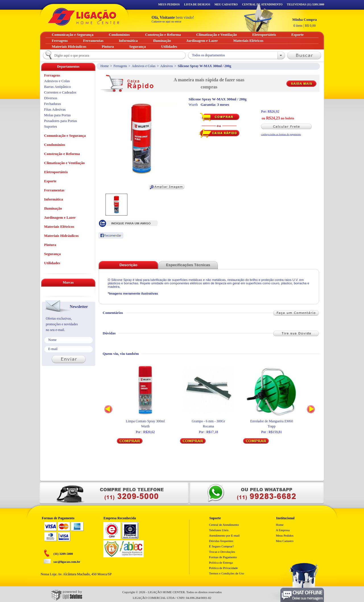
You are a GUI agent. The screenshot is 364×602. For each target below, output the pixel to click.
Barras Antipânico (57, 87)
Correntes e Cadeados (60, 92)
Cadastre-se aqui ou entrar (167, 21)
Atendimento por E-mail (224, 535)
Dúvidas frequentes (221, 541)
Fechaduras (52, 104)
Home (105, 66)
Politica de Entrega (221, 562)
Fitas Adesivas (55, 109)
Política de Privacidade (223, 568)
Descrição (128, 265)
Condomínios (55, 145)
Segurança (52, 254)
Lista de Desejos (197, 4)
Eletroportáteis (56, 172)
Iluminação (53, 208)
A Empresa (283, 530)
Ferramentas (54, 190)
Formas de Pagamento (223, 557)
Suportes (51, 126)
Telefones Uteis (219, 530)
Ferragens (120, 66)
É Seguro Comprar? (221, 546)
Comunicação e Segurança (65, 135)
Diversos (51, 98)
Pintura (50, 245)
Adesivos (167, 66)
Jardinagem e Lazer (60, 217)
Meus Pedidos (169, 4)
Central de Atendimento (224, 525)
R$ (305, 22)
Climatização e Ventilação (64, 163)
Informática (53, 199)
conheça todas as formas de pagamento (281, 134)
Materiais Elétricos (59, 226)
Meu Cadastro (226, 4)
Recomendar (111, 235)
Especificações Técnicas (188, 265)
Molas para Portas (57, 115)
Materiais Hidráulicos (61, 236)
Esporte (50, 181)
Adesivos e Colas (143, 66)
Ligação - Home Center (84, 17)
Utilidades (52, 263)
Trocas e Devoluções (222, 552)
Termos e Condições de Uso (227, 573)
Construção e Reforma (62, 154)
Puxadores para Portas (61, 121)
